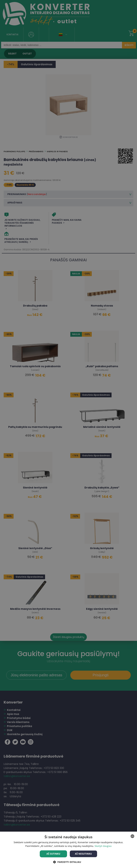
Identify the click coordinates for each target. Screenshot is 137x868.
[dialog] (68, 434)
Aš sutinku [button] (53, 854)
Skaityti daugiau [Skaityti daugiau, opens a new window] (103, 846)
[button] (68, 862)
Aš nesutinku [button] (83, 854)
